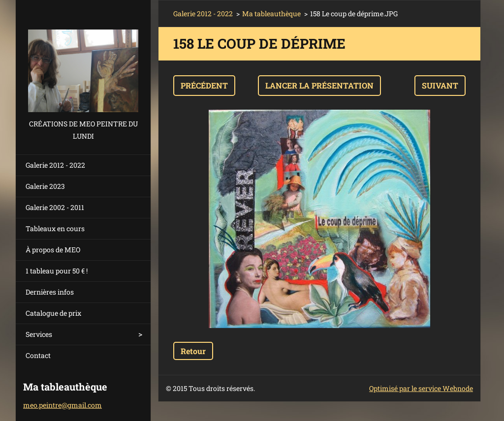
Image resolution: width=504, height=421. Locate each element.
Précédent (204, 85)
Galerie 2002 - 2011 (55, 207)
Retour (193, 351)
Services (39, 334)
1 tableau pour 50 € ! (57, 271)
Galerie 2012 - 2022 (55, 165)
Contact (38, 355)
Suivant (440, 85)
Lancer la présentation (319, 85)
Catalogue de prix (53, 313)
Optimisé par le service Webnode (421, 388)
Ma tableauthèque (271, 14)
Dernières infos (50, 292)
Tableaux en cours (55, 228)
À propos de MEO (53, 250)
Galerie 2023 (45, 186)
